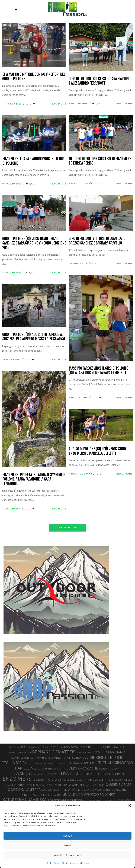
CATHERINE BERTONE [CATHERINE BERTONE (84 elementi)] (103, 757)
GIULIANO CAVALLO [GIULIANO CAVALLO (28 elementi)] (91, 790)
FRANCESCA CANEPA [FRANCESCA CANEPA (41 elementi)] (40, 785)
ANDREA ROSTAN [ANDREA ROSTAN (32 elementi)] (70, 747)
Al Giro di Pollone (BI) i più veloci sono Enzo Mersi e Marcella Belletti (97, 451)
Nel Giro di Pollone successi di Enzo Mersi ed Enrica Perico (100, 161)
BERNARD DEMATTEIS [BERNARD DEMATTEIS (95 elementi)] (54, 752)
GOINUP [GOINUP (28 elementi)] (106, 790)
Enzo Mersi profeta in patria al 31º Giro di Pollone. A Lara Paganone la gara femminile (34, 479)
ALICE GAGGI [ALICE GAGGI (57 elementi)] (18, 747)
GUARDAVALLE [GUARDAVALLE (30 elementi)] (119, 790)
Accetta (67, 836)
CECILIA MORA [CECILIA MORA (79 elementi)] (15, 763)
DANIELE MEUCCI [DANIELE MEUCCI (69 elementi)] (29, 768)
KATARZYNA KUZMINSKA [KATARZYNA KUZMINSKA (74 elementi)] (25, 800)
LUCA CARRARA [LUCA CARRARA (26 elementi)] (94, 800)
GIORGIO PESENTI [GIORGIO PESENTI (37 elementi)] (52, 790)
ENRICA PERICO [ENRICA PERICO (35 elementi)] (93, 774)
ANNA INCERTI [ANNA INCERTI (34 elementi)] (89, 747)
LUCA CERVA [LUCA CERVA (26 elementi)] (108, 800)
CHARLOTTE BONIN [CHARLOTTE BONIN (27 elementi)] (57, 763)
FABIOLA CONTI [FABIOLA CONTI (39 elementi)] (97, 780)
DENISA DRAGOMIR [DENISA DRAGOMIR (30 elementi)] (109, 769)
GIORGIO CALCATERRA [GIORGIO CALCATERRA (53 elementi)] (24, 790)
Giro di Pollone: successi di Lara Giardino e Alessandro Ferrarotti (100, 81)
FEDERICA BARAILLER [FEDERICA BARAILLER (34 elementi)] (120, 780)
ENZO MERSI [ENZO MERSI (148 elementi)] (18, 779)
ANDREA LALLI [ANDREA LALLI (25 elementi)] (35, 747)
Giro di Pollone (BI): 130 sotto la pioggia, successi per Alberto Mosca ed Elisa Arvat (34, 337)
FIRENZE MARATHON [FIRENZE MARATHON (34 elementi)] (14, 785)
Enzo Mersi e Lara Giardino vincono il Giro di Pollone (34, 161)
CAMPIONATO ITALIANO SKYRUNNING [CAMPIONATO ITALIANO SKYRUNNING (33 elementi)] (31, 758)
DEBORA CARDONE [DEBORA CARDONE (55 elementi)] (83, 768)
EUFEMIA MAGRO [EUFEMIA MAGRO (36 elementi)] (44, 780)
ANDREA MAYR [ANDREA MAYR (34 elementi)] (51, 747)
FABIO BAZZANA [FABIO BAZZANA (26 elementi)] (78, 780)
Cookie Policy (53, 863)
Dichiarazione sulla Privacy (75, 863)
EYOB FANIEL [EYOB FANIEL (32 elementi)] (62, 780)
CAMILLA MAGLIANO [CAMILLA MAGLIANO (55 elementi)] (109, 752)
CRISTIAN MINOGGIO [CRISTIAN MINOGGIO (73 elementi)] (115, 763)
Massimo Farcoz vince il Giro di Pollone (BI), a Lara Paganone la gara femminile (98, 370)
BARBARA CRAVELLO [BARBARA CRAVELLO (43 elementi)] (112, 747)
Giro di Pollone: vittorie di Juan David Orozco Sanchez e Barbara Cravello (97, 241)
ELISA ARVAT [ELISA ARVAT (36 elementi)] (50, 774)
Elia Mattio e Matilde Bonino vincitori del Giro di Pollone (34, 77)
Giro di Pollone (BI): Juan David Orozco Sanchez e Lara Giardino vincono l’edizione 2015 (34, 243)
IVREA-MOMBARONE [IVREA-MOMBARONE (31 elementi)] (51, 795)
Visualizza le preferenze (68, 855)
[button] (130, 806)
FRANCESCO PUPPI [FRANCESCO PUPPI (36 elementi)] (94, 785)
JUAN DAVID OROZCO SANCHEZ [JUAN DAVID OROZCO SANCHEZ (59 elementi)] (89, 794)
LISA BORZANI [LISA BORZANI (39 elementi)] (57, 800)
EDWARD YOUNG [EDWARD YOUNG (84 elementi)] (26, 773)
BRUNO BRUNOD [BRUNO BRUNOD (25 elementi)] (85, 753)
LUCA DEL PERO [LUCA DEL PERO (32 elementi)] (123, 800)
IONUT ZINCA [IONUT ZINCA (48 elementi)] (29, 795)
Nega (67, 845)
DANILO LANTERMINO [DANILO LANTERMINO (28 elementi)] (56, 769)
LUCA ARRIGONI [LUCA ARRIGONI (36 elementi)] (76, 800)
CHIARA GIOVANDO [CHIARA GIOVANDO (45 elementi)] (82, 763)
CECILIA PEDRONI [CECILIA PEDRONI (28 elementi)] (38, 763)
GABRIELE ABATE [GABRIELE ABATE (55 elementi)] (119, 785)
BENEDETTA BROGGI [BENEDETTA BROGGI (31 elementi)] (20, 753)
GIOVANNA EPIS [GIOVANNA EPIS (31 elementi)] (72, 790)
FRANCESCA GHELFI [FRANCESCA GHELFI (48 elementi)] (68, 785)
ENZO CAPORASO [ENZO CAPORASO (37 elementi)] (113, 774)
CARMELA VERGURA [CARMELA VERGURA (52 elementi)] (67, 758)
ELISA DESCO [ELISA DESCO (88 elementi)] (71, 774)
